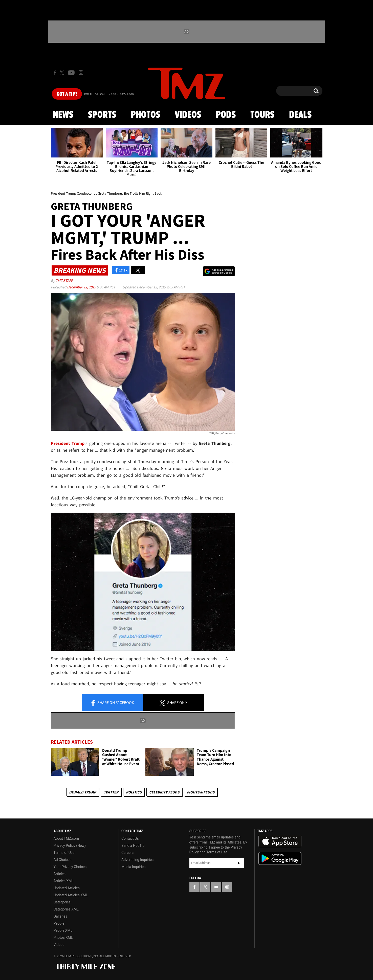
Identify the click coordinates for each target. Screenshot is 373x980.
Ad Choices (63, 860)
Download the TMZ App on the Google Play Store (280, 859)
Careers (127, 853)
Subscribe (239, 863)
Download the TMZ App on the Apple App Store (280, 841)
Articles (60, 874)
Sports (102, 115)
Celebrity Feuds (164, 792)
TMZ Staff (64, 280)
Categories (62, 902)
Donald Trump (83, 792)
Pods (226, 115)
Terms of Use (64, 853)
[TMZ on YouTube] (216, 887)
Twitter (111, 792)
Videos (188, 115)
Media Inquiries (133, 867)
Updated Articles (67, 888)
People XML (63, 930)
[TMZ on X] (63, 73)
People (59, 923)
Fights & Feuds (201, 792)
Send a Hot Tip (133, 846)
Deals (300, 115)
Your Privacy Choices (70, 867)
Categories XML (66, 909)
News (63, 115)
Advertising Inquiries (137, 860)
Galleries (60, 916)
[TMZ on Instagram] (81, 73)
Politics (134, 792)
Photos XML (63, 938)
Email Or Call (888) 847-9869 (109, 95)
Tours (262, 115)
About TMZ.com (66, 838)
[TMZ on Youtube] (71, 73)
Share (112, 703)
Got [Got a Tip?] (67, 94)
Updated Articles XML (71, 895)
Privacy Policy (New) (70, 846)
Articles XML (64, 881)
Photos (145, 115)
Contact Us (130, 838)
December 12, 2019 (82, 287)
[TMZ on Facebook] (55, 73)
